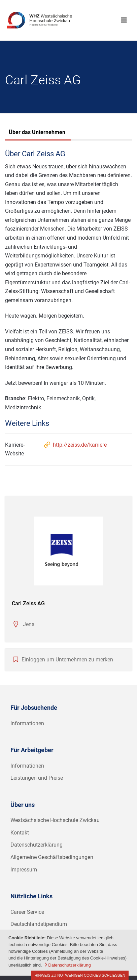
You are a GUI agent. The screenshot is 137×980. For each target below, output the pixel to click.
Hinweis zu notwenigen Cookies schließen (80, 975)
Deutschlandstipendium (39, 924)
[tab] (37, 133)
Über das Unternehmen (37, 132)
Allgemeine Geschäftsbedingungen (52, 857)
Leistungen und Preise (37, 778)
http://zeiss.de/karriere (75, 445)
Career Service (27, 912)
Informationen (27, 723)
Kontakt (20, 833)
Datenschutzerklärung (37, 845)
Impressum (24, 870)
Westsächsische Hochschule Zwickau (55, 820)
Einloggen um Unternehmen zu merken (67, 660)
